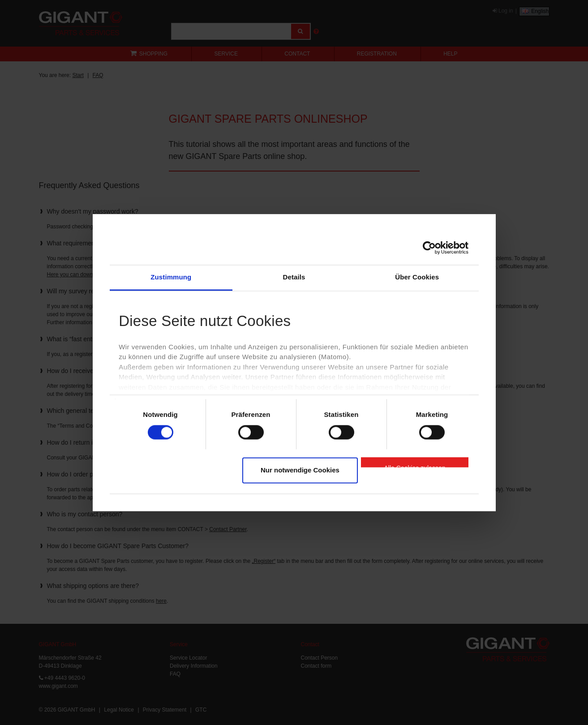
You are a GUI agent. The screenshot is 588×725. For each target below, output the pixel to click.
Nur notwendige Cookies (300, 470)
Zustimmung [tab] (171, 277)
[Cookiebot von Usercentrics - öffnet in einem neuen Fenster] (429, 248)
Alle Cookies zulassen (415, 466)
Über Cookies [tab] (417, 277)
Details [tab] (294, 277)
